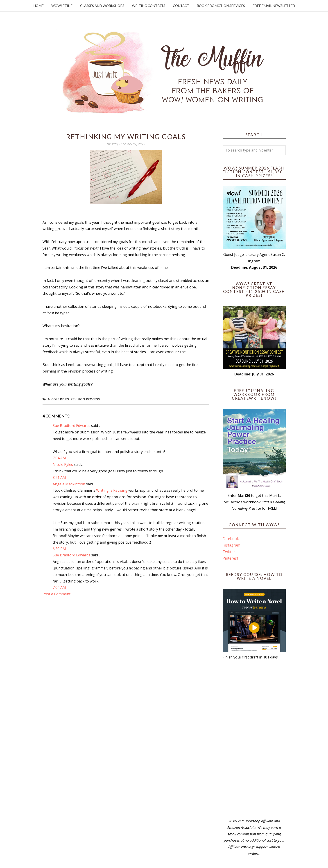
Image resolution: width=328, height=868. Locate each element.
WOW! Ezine (62, 6)
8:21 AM (59, 478)
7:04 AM (59, 458)
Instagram (231, 545)
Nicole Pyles (58, 399)
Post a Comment (57, 594)
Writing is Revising (112, 490)
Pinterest (230, 558)
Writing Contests (149, 6)
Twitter (229, 552)
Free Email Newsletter (274, 6)
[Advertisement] (254, 739)
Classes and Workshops (102, 6)
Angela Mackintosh (69, 484)
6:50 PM (59, 549)
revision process (85, 399)
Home (38, 6)
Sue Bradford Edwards (71, 426)
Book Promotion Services (221, 6)
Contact (181, 6)
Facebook (231, 539)
